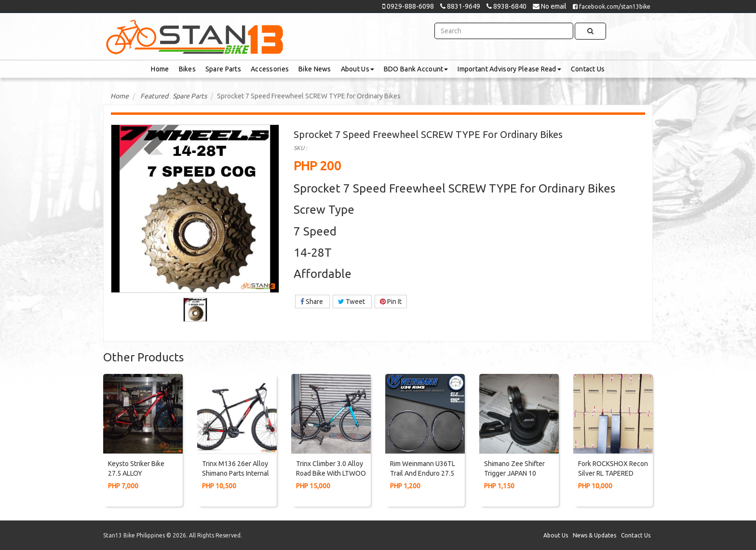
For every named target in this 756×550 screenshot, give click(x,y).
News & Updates (594, 535)
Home (160, 69)
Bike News (315, 69)
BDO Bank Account (416, 69)
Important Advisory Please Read (509, 69)
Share (312, 302)
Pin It (391, 302)
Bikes (187, 69)
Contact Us (588, 69)
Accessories (270, 69)
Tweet (352, 302)
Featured (154, 96)
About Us (358, 69)
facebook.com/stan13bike (612, 7)
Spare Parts (223, 69)
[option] (195, 310)
